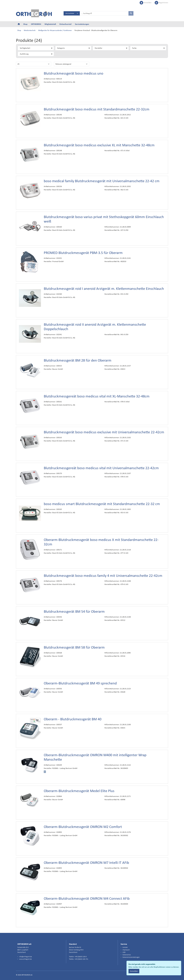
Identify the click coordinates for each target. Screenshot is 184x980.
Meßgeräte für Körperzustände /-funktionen (55, 30)
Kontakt (125, 947)
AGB (124, 952)
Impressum (126, 950)
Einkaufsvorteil (65, 24)
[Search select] (72, 13)
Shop (25, 24)
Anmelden (146, 3)
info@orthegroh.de (25, 957)
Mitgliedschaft (50, 24)
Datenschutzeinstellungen (131, 957)
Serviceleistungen (82, 24)
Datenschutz (126, 955)
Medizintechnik (30, 30)
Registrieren (161, 3)
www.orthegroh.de (25, 959)
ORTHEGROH (36, 24)
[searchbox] (104, 13)
